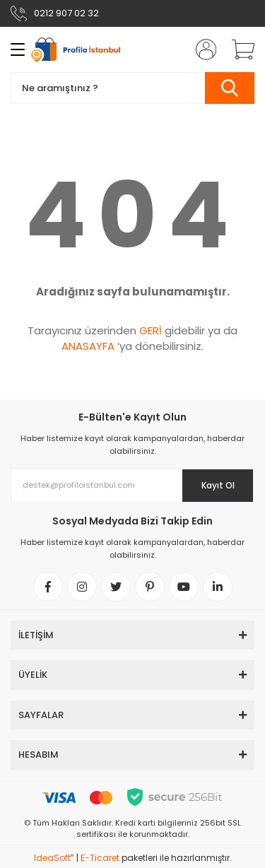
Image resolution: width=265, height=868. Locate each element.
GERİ (151, 330)
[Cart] (238, 49)
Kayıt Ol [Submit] (218, 485)
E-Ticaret (100, 858)
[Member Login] (201, 49)
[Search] (132, 88)
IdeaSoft (54, 858)
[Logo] (79, 50)
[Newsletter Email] (132, 486)
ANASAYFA (88, 346)
